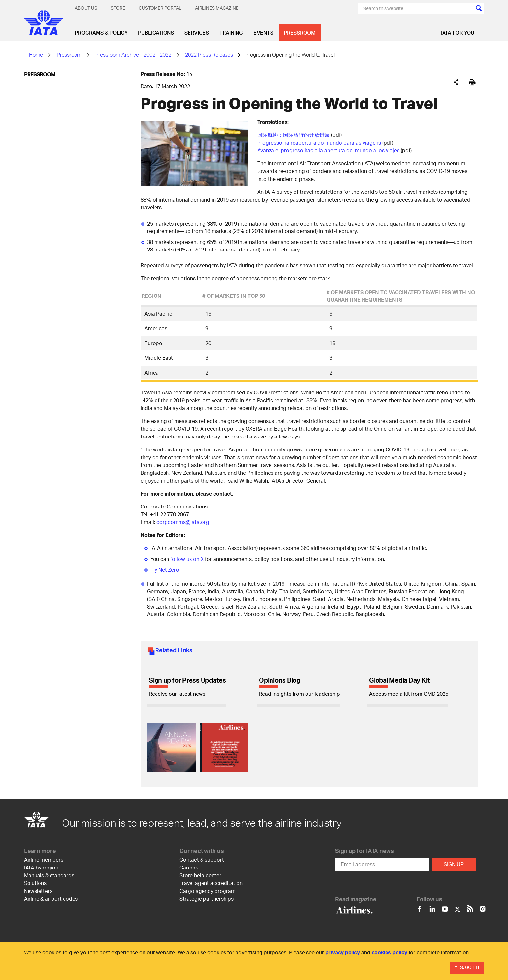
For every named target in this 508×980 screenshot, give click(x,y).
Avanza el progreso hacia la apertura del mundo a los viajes (328, 150)
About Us (86, 8)
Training (231, 33)
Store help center (200, 875)
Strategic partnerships (207, 898)
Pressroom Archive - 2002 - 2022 (133, 55)
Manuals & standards (49, 875)
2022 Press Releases (209, 55)
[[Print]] (472, 82)
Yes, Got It (467, 967)
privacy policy (343, 952)
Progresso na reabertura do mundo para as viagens (319, 142)
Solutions (35, 883)
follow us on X (187, 559)
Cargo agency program (208, 891)
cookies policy (389, 952)
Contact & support (202, 860)
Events (263, 33)
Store (118, 8)
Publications (156, 33)
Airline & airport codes (51, 898)
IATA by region (41, 867)
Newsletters (38, 891)
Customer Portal (160, 8)
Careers (189, 867)
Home (36, 55)
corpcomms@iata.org (183, 522)
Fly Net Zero (165, 570)
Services (197, 33)
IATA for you (458, 33)
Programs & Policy (101, 33)
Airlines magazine (217, 8)
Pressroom (300, 33)
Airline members (44, 860)
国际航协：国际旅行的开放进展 (294, 135)
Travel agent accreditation (211, 883)
